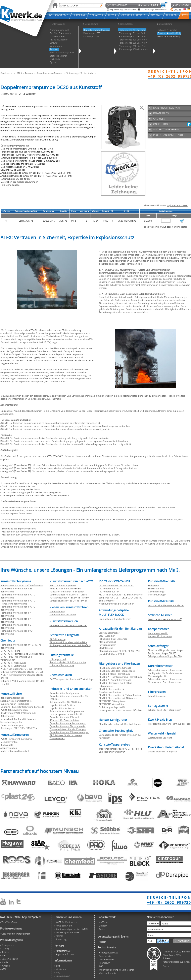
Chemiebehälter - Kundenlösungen (68, 729)
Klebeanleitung (57, 611)
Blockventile (7, 745)
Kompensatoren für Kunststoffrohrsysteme (160, 635)
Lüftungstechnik (58, 659)
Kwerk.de (5, 73)
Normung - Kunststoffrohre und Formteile (22, 707)
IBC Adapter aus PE (109, 589)
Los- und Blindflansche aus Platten (166, 605)
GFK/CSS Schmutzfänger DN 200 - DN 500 (22, 672)
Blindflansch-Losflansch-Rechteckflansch (120, 724)
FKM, (28, 728)
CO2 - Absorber (107, 636)
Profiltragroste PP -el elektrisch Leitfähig (70, 645)
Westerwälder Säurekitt (160, 738)
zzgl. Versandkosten (177, 205)
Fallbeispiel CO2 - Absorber (113, 639)
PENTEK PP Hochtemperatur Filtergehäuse (121, 677)
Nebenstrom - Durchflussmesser (165, 682)
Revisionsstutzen (108, 645)
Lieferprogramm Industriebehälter (67, 714)
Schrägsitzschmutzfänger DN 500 (165, 656)
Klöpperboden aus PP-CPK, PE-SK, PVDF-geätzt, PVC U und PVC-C (120, 652)
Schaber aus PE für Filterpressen (165, 710)
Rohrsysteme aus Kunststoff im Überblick (22, 585)
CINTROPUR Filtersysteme (112, 701)
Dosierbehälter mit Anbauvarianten (68, 723)
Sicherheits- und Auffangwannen (67, 711)
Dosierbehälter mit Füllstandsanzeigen (69, 732)
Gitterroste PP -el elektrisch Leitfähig (68, 642)
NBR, (23, 728)
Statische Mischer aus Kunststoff (165, 619)
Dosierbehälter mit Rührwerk (65, 717)
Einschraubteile (156, 589)
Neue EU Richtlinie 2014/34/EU (65, 589)
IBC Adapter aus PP (109, 592)
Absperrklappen (9, 748)
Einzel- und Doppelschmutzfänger (166, 650)
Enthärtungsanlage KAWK (112, 707)
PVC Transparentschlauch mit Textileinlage (72, 679)
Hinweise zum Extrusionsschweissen (68, 625)
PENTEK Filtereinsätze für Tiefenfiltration (120, 695)
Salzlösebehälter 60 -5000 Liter (65, 702)
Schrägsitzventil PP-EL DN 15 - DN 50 (68, 601)
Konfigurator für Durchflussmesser (166, 673)
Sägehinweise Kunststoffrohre (16, 701)
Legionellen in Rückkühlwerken (115, 619)
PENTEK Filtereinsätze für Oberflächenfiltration (112, 690)
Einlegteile (153, 585)
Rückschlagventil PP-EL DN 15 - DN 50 (69, 598)
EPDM (34, 728)
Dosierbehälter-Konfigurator (64, 693)
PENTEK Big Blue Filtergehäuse (115, 674)
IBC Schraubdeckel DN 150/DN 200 (116, 585)
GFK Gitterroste (58, 639)
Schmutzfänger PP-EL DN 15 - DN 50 (68, 595)
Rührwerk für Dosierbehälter (64, 720)
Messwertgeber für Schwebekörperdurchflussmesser (165, 678)
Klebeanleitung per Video (63, 614)
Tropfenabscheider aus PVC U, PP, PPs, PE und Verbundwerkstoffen (121, 750)
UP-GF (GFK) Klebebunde (13, 663)
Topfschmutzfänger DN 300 (162, 653)
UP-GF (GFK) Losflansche (13, 666)
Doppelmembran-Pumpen (49, 73)
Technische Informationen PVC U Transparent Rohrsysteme (18, 602)
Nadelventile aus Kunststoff (15, 751)
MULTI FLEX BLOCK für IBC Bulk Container (121, 595)
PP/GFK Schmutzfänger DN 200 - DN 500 (21, 669)
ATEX (19, 73)
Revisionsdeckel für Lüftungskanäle (68, 662)
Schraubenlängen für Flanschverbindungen (12, 723)
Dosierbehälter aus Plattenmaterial (68, 726)
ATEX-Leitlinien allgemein (63, 585)
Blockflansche (106, 648)
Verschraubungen (157, 595)
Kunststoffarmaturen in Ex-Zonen (67, 592)
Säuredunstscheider (109, 633)
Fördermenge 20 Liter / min (79, 73)
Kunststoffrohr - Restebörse (15, 704)
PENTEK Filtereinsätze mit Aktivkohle (118, 698)
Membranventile (9, 742)
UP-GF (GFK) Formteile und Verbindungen (22, 654)
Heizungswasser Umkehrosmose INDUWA (120, 710)
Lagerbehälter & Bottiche (62, 705)
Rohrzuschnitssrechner (12, 698)
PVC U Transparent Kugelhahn (16, 739)
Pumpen (29, 73)
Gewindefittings (156, 592)
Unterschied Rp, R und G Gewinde (18, 719)
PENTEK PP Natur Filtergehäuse (115, 680)
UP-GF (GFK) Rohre (10, 651)
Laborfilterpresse (157, 696)
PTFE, (17, 728)
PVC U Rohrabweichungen (14, 710)
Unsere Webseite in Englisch (162, 752)
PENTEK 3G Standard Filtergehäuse (117, 671)
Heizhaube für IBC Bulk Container (116, 604)
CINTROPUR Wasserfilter (111, 704)
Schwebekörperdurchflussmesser (165, 670)
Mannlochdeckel (107, 642)
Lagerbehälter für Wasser (62, 708)
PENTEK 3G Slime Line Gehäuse (115, 668)
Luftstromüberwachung (62, 665)
